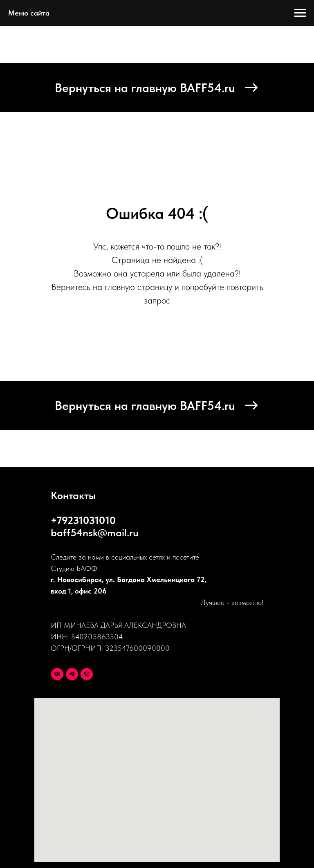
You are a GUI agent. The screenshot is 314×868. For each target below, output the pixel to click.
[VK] (57, 674)
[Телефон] (87, 674)
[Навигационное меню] (300, 13)
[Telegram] (72, 674)
